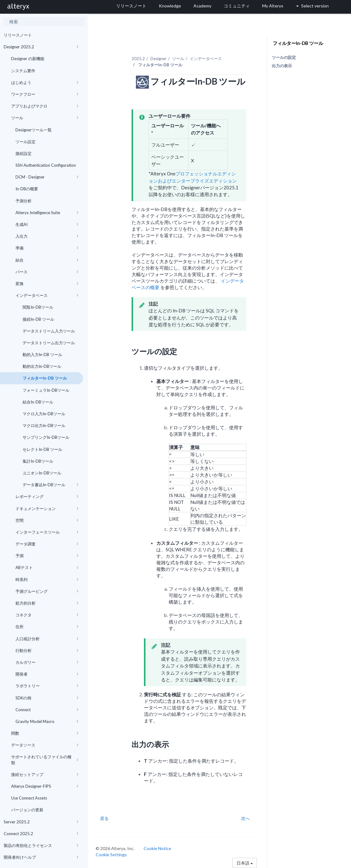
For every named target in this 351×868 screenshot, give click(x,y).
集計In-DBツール (37, 461)
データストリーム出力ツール (48, 343)
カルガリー (47, 662)
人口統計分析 (47, 639)
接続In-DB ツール (38, 319)
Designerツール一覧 (34, 130)
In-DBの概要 (27, 189)
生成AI (47, 224)
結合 (47, 260)
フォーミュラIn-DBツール (45, 390)
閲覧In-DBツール (37, 307)
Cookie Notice (157, 848)
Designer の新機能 (28, 59)
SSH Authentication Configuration (46, 165)
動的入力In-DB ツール (42, 355)
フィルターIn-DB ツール (44, 378)
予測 (47, 556)
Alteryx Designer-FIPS (45, 786)
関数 (45, 733)
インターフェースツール (47, 532)
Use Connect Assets (29, 798)
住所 (47, 627)
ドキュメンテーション (47, 509)
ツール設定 (26, 142)
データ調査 (47, 544)
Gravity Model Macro (47, 721)
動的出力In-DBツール (41, 366)
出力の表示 (282, 66)
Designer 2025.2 (41, 47)
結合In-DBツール (37, 402)
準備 (47, 248)
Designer (158, 59)
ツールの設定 (284, 57)
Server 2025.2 (41, 822)
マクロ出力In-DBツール (43, 425)
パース (47, 272)
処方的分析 (47, 603)
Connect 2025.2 (41, 834)
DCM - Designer (47, 177)
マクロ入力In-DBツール (43, 414)
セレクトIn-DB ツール (42, 449)
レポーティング (47, 496)
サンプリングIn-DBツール (45, 437)
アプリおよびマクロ (45, 106)
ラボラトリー (47, 686)
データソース (45, 745)
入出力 (47, 236)
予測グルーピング (47, 591)
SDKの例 (47, 698)
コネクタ (47, 615)
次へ (245, 818)
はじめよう (45, 82)
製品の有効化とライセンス (41, 845)
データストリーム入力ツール (48, 331)
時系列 (47, 579)
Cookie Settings (111, 855)
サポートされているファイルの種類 (45, 760)
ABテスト (47, 567)
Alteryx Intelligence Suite (47, 213)
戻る (104, 818)
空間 (47, 520)
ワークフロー (45, 94)
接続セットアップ (45, 774)
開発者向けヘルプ (41, 857)
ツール (45, 118)
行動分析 (47, 650)
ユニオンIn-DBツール (41, 473)
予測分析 (24, 201)
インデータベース (47, 295)
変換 (47, 284)
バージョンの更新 (27, 810)
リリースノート (18, 35)
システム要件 (23, 71)
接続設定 (24, 153)
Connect (47, 710)
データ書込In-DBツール (50, 485)
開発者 (47, 674)
